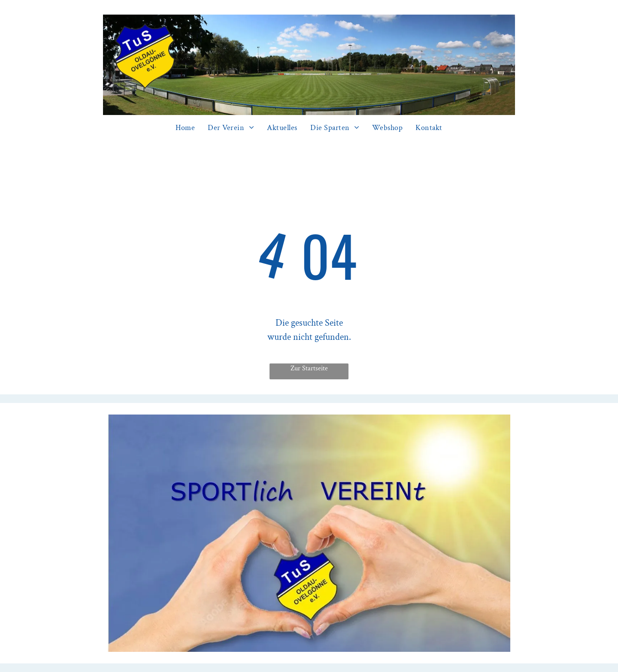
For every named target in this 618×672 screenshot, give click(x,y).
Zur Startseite (309, 368)
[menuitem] (185, 127)
